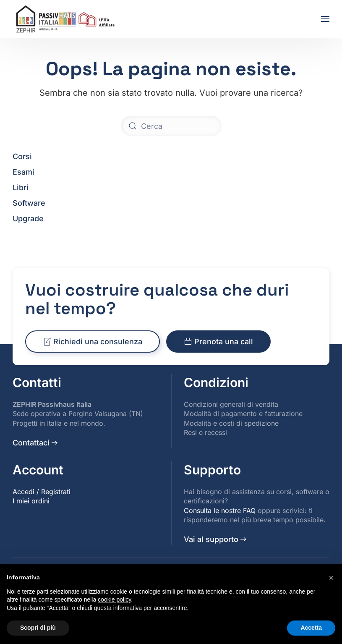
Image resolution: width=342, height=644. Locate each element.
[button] (325, 19)
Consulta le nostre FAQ (220, 510)
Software (29, 203)
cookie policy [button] (114, 599)
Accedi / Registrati (42, 492)
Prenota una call (218, 342)
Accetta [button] (311, 628)
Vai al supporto (211, 539)
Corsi (22, 156)
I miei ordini (31, 501)
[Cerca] (171, 126)
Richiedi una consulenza (93, 342)
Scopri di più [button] (38, 628)
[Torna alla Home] (66, 19)
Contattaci (31, 443)
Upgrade (28, 219)
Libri (21, 187)
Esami (23, 172)
